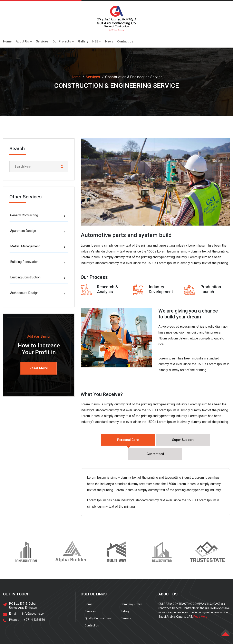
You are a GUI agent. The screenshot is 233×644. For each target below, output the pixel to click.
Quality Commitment (98, 604)
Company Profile (131, 590)
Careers (126, 604)
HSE (95, 41)
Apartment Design (23, 231)
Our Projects (62, 41)
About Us (22, 41)
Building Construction (25, 277)
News (109, 41)
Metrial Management (25, 246)
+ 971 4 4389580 (34, 606)
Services (42, 41)
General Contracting (24, 215)
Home (7, 41)
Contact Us (125, 41)
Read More (200, 603)
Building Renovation (24, 262)
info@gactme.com (34, 600)
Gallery (83, 41)
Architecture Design (24, 293)
